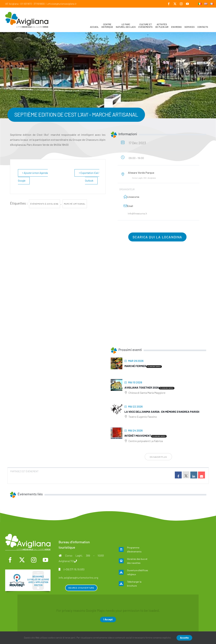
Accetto (184, 638)
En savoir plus (158, 457)
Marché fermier (135, 366)
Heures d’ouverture (81, 588)
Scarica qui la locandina (157, 237)
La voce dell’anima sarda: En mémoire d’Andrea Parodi (162, 412)
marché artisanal (75, 204)
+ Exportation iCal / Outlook (89, 177)
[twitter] (22, 560)
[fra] (28, 571)
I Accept (108, 619)
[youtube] (46, 560)
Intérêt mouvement (138, 436)
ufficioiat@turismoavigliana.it (62, 4)
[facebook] (10, 560)
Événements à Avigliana (44, 204)
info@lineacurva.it (137, 213)
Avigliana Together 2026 (142, 387)
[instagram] (34, 560)
